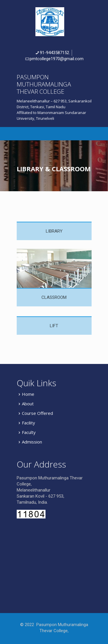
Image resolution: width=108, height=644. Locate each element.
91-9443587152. (55, 53)
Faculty (29, 432)
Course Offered (37, 413)
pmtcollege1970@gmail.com (57, 59)
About (28, 404)
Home (28, 394)
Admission (32, 442)
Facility (29, 423)
